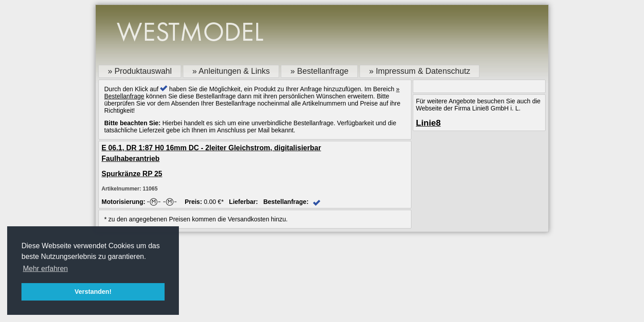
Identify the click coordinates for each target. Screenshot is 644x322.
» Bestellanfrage (319, 71)
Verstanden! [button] (93, 292)
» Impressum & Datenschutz (419, 71)
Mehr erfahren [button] (45, 269)
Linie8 (428, 123)
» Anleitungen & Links (231, 71)
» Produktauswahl (140, 71)
